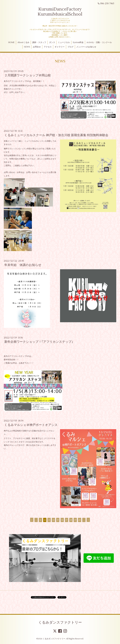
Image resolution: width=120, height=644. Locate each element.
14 (53, 520)
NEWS (27, 47)
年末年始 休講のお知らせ (23, 265)
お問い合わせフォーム (36, 172)
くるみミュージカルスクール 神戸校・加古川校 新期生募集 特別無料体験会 (56, 135)
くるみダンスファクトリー (60, 622)
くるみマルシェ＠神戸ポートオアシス (31, 425)
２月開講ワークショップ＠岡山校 (28, 75)
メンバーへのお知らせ (86, 47)
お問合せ (37, 47)
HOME (11, 42)
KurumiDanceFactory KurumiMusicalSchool (60, 12)
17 (67, 520)
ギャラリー (60, 47)
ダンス (52, 42)
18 (71, 520)
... (36, 520)
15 (58, 520)
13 (49, 520)
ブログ (70, 47)
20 (80, 520)
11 (40, 520)
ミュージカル (64, 42)
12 (45, 520)
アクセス (48, 47)
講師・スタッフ (39, 42)
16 (62, 520)
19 (75, 520)
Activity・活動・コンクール (99, 42)
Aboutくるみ (23, 42)
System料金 (78, 42)
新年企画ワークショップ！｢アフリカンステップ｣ (39, 342)
